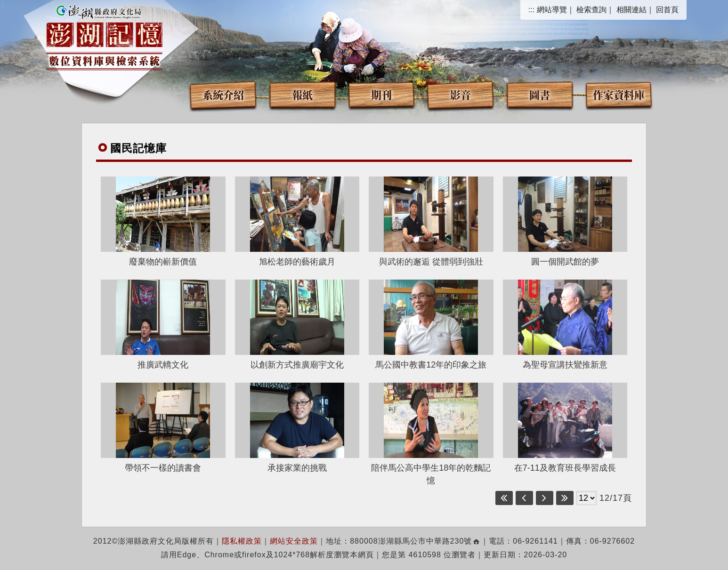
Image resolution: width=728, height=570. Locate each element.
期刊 (381, 94)
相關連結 (631, 10)
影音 (461, 94)
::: (531, 10)
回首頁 (667, 10)
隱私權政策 (242, 541)
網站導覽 (552, 10)
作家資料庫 (619, 94)
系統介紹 (223, 94)
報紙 (302, 94)
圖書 (540, 94)
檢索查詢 (591, 10)
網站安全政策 (294, 541)
